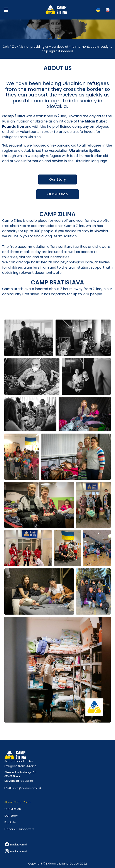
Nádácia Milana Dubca (63, 864)
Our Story (11, 816)
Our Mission (13, 809)
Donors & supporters (19, 829)
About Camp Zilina (17, 802)
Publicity (10, 822)
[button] (6, 10)
